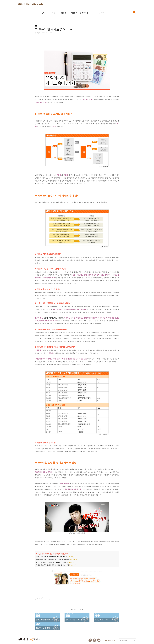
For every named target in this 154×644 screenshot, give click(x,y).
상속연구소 (84, 13)
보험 (43, 13)
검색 (134, 12)
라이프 (64, 13)
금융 (54, 13)
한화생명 (74, 13)
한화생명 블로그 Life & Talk (31, 4)
